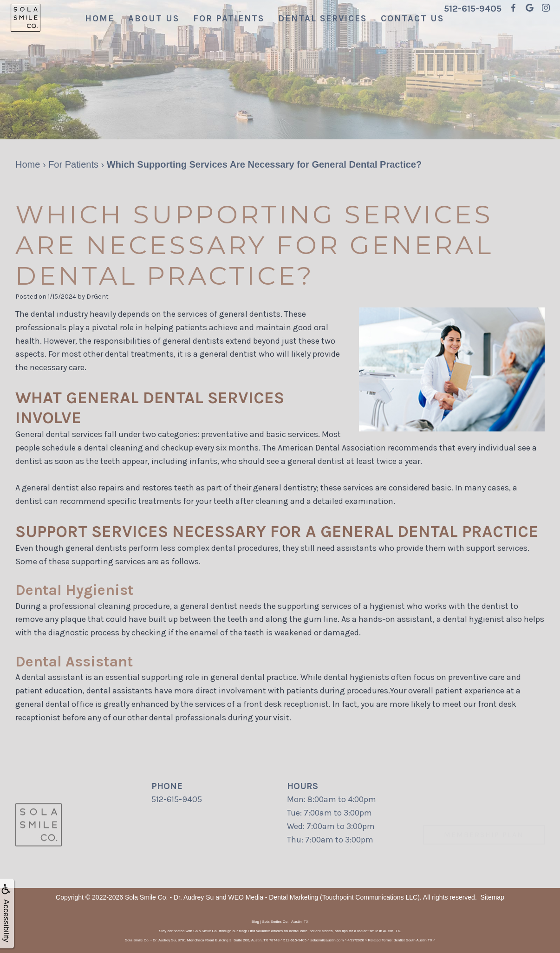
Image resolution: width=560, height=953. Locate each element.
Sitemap (492, 897)
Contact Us (412, 19)
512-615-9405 (473, 9)
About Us (154, 19)
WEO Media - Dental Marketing (273, 897)
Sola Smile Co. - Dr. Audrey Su (169, 897)
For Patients (229, 19)
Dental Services (322, 19)
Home (100, 19)
